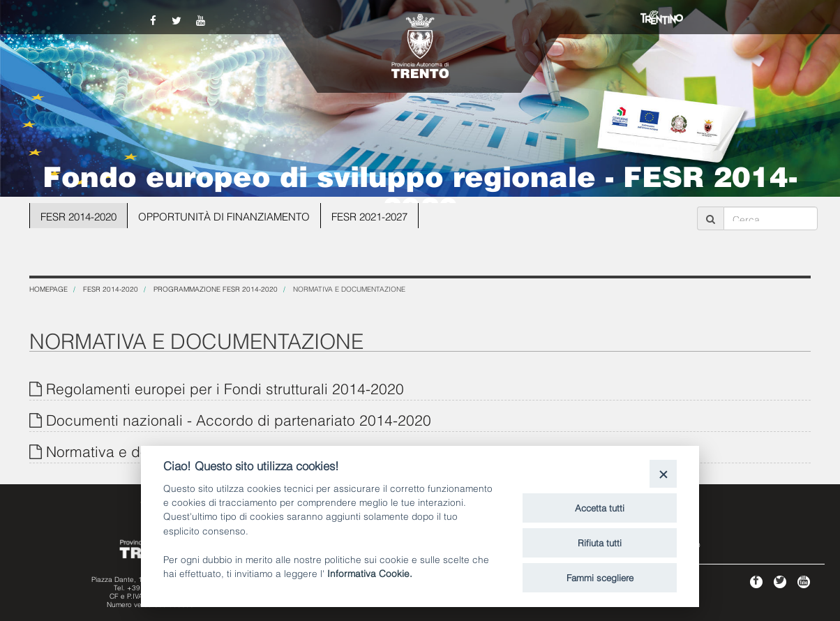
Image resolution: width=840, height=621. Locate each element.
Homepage (48, 289)
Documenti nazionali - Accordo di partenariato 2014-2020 (239, 419)
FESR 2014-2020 (78, 215)
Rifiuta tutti (600, 542)
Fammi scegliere (600, 577)
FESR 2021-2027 (359, 215)
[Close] (663, 473)
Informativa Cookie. (370, 573)
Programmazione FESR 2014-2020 (216, 289)
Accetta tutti (600, 507)
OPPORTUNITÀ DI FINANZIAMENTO (219, 215)
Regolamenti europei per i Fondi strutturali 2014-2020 (225, 388)
